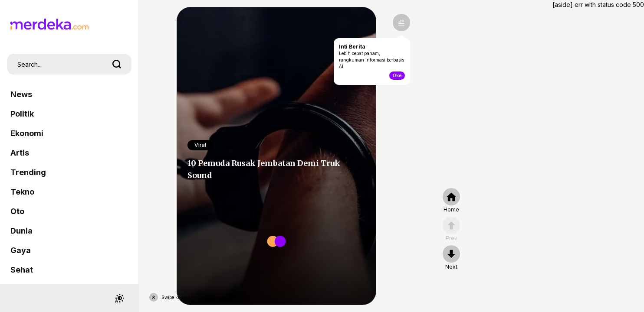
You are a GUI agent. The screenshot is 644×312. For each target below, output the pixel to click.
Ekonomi (27, 133)
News (21, 94)
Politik (22, 114)
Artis (20, 153)
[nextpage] (451, 258)
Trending (28, 172)
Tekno (22, 192)
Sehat (22, 270)
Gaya (21, 250)
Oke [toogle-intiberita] (397, 75)
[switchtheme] (119, 298)
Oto (17, 211)
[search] (117, 64)
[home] (451, 201)
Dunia (21, 231)
